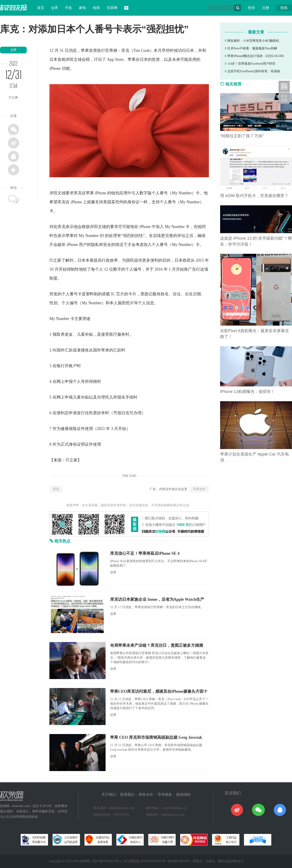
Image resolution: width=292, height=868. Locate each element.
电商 (96, 8)
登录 (251, 8)
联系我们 (127, 795)
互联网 (112, 8)
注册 (265, 8)
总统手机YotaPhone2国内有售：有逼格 (252, 71)
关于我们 (109, 795)
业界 (55, 8)
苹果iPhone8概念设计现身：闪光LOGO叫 (254, 56)
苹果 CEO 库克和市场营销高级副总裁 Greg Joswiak (156, 737)
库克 (56, 489)
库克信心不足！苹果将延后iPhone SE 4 (145, 553)
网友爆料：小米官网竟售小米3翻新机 (252, 41)
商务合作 (146, 795)
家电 (82, 8)
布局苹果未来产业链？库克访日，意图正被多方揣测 (157, 645)
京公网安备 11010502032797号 (145, 861)
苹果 (85, 50)
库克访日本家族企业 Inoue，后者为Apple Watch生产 (157, 599)
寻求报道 (165, 795)
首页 (41, 8)
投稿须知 (183, 795)
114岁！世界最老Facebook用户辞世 (250, 64)
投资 (156, 59)
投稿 (284, 8)
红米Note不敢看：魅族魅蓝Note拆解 (251, 48)
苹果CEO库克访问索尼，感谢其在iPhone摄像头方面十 (159, 691)
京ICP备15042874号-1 (107, 861)
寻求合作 (199, 489)
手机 (69, 8)
